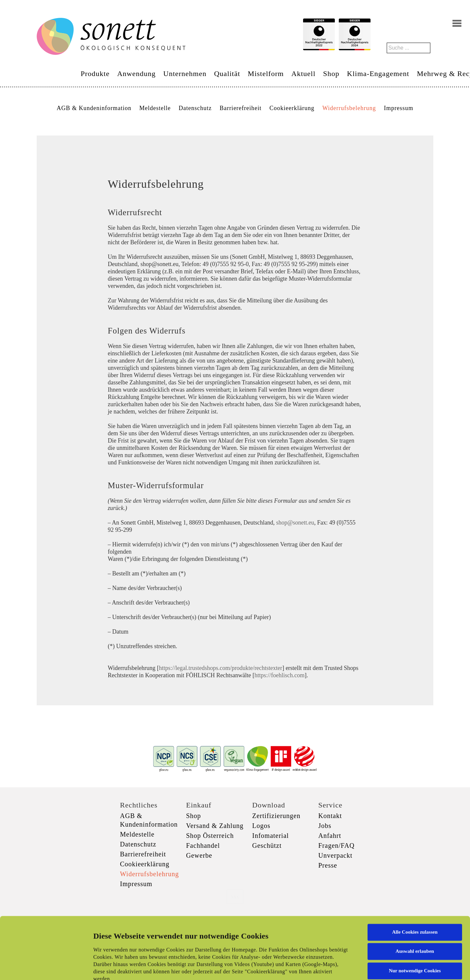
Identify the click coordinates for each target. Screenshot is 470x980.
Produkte (95, 74)
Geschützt (267, 845)
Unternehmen (185, 74)
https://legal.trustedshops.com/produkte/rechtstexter (221, 668)
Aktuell (304, 74)
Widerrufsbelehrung (349, 108)
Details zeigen (341, 967)
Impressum (399, 108)
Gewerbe (199, 855)
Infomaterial (271, 836)
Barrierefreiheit (240, 108)
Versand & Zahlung (215, 826)
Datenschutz (195, 108)
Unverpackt (335, 855)
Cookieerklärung (292, 108)
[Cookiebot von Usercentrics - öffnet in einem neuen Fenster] (43, 967)
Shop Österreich (210, 836)
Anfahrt (330, 836)
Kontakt (330, 816)
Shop (331, 74)
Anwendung (136, 74)
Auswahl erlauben (415, 893)
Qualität (227, 74)
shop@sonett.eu (295, 523)
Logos (261, 826)
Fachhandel (203, 845)
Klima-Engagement (378, 74)
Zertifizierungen (276, 816)
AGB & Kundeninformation (94, 108)
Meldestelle (155, 108)
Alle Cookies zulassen (415, 874)
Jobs (325, 826)
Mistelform (266, 74)
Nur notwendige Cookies (415, 913)
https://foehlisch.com (279, 675)
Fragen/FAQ (336, 845)
